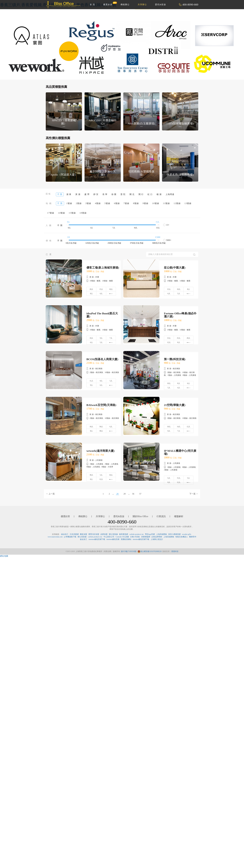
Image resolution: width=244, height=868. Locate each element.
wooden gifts (187, 534)
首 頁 (92, 5)
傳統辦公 (125, 5)
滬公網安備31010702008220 (150, 551)
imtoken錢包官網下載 (97, 539)
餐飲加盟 (83, 534)
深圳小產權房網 (174, 534)
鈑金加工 (65, 534)
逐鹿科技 (175, 551)
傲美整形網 (124, 534)
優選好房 (109, 4)
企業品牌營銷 (157, 537)
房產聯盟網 (146, 537)
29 (125, 494)
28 (117, 494)
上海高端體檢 (162, 534)
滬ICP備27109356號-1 (129, 551)
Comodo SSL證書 (122, 537)
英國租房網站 (126, 539)
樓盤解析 (179, 516)
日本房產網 (74, 534)
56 (133, 494)
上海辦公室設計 (157, 539)
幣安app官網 (150, 534)
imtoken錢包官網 (113, 539)
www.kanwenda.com (55, 537)
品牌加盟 (104, 534)
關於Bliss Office (140, 516)
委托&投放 (161, 5)
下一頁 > (193, 494)
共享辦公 (142, 5)
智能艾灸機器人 (182, 537)
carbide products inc (137, 534)
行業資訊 (161, 516)
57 (140, 494)
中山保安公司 (109, 537)
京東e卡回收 (135, 537)
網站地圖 (4, 556)
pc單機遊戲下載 (70, 537)
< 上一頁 (51, 494)
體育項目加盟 (94, 534)
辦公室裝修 (113, 534)
